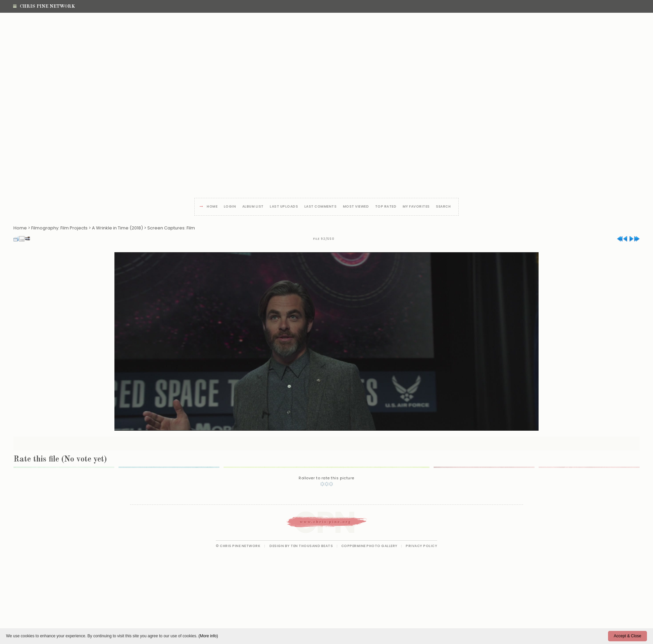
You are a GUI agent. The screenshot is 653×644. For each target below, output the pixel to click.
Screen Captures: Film (171, 228)
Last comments (321, 207)
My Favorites (416, 207)
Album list (253, 207)
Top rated (386, 207)
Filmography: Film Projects (59, 228)
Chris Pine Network (44, 6)
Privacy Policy (421, 546)
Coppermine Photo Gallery (369, 546)
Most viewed (356, 207)
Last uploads (284, 207)
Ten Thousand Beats (312, 546)
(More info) (208, 636)
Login (230, 207)
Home (212, 207)
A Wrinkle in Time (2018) (117, 228)
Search (443, 207)
